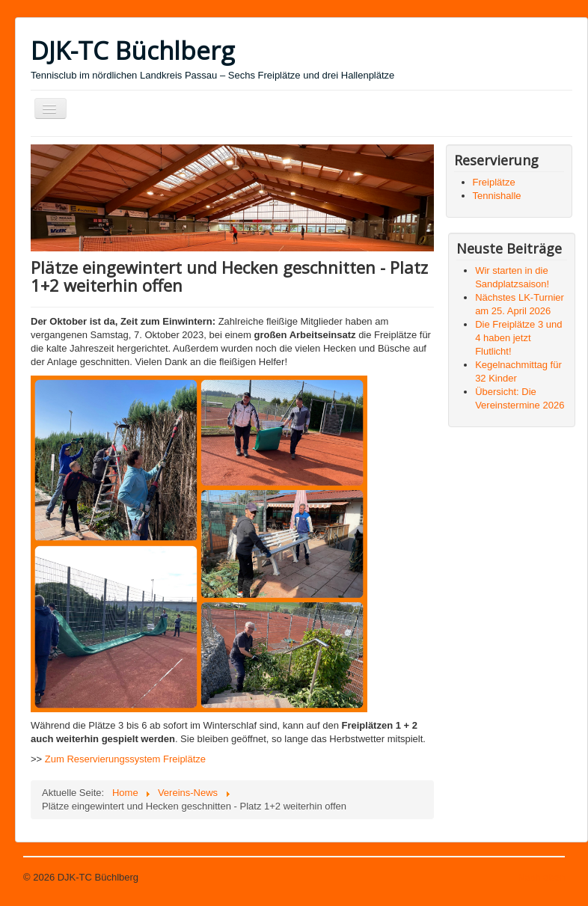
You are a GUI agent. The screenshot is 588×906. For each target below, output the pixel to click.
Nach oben (541, 877)
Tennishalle (497, 196)
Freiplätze (494, 182)
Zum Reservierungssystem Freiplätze (125, 759)
